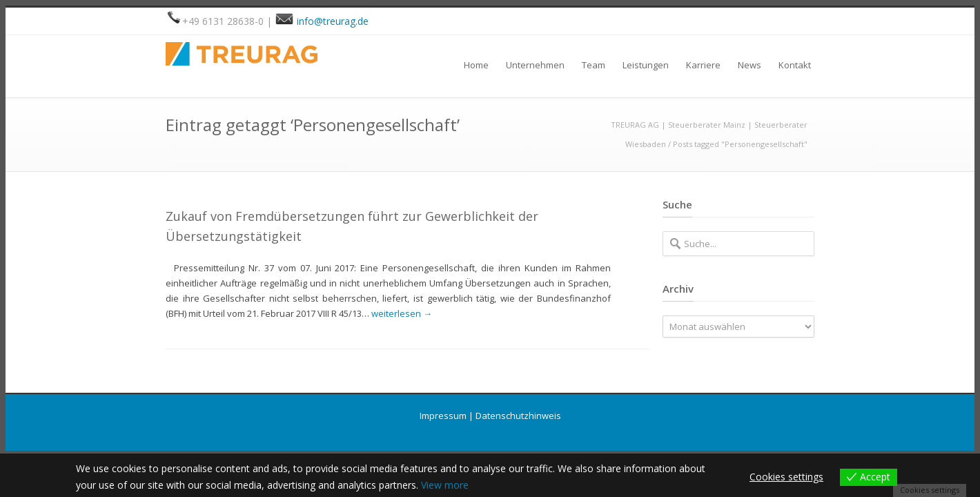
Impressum (443, 416)
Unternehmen (535, 65)
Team (594, 65)
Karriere (703, 65)
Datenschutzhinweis (518, 416)
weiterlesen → (402, 313)
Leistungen (646, 65)
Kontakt (795, 65)
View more (445, 485)
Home (476, 65)
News (749, 65)
